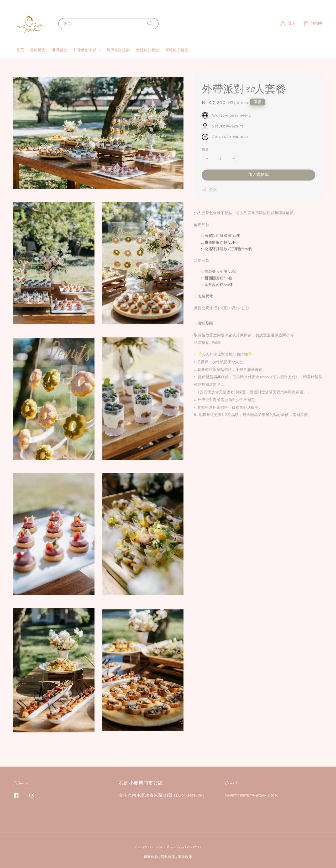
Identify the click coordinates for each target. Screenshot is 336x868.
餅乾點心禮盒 (177, 50)
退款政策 (185, 857)
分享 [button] (209, 190)
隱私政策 (168, 857)
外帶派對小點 (85, 50)
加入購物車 (259, 175)
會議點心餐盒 (148, 50)
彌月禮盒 (60, 50)
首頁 (20, 50)
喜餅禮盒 (38, 50)
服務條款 (151, 857)
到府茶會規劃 (118, 50)
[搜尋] (150, 24)
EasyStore (193, 847)
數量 (205, 150)
